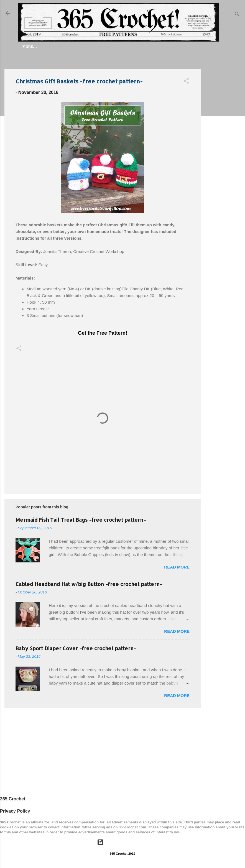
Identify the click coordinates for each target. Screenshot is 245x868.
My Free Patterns (151, 47)
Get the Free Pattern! (103, 334)
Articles (188, 47)
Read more (177, 568)
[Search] (237, 15)
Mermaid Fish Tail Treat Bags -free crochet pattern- (81, 521)
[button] (186, 83)
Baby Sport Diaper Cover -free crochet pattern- (76, 649)
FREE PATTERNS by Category (96, 47)
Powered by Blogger (122, 842)
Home (53, 47)
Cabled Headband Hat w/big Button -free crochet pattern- (89, 585)
